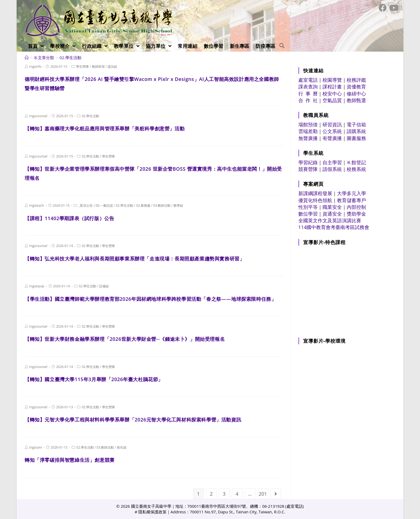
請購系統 (356, 131)
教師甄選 (356, 100)
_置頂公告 (86, 205)
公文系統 (332, 131)
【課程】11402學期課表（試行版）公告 (69, 218)
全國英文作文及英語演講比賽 (330, 220)
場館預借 (308, 124)
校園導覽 (332, 80)
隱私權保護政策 (152, 512)
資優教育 (356, 87)
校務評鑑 (356, 80)
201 (263, 494)
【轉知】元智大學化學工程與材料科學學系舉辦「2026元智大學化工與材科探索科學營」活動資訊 (133, 420)
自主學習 (332, 162)
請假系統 (332, 169)
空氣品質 (332, 100)
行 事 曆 (308, 94)
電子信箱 (356, 124)
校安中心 (332, 94)
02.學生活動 (90, 116)
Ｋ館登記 (356, 162)
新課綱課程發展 (315, 193)
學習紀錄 (308, 162)
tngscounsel (38, 116)
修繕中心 (356, 94)
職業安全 (332, 207)
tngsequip (37, 286)
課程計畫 (332, 87)
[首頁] (27, 58)
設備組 (104, 286)
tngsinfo (35, 67)
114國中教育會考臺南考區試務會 (334, 227)
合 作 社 (308, 100)
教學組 (178, 205)
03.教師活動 (162, 205)
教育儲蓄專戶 (352, 200)
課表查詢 (308, 87)
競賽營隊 (308, 169)
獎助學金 (356, 214)
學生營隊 (82, 67)
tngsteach (37, 205)
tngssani (36, 447)
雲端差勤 (308, 131)
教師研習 (98, 67)
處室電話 (308, 80)
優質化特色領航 (315, 200)
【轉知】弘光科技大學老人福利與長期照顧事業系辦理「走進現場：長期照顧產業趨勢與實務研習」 (135, 259)
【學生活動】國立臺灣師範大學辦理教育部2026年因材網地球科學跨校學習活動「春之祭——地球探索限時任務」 (150, 299)
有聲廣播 (332, 138)
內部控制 (356, 207)
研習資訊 (332, 124)
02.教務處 (143, 205)
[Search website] (282, 46)
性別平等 (308, 207)
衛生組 (122, 447)
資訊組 (112, 67)
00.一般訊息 (104, 205)
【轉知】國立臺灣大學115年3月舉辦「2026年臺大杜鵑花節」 (94, 379)
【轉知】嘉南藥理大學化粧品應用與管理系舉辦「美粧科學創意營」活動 (105, 128)
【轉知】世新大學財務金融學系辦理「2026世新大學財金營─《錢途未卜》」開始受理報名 (125, 339)
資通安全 (332, 214)
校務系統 (356, 169)
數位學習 (308, 214)
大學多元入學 (352, 193)
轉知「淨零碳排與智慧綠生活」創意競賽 (70, 460)
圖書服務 (356, 138)
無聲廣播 (308, 138)
